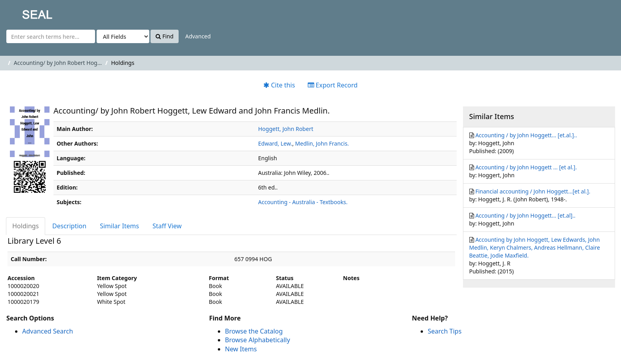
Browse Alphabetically (257, 340)
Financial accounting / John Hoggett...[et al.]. (533, 191)
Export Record (333, 85)
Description (69, 226)
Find (165, 36)
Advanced (198, 36)
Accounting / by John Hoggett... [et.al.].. (526, 135)
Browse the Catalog (254, 331)
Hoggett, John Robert (286, 129)
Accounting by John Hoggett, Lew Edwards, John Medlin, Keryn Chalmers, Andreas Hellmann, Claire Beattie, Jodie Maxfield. (535, 247)
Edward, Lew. (275, 143)
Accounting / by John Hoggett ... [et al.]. (526, 167)
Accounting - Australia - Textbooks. (303, 202)
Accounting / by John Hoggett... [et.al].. (525, 215)
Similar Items (119, 226)
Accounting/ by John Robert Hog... (58, 63)
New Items (241, 349)
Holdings (26, 226)
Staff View (167, 226)
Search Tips (445, 331)
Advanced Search (48, 331)
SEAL (21, 12)
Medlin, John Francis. (322, 143)
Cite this (279, 85)
